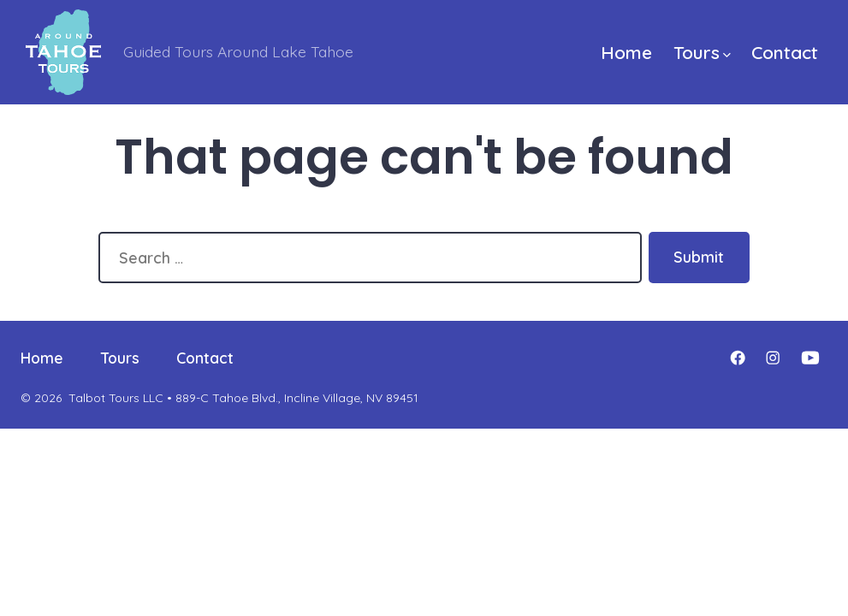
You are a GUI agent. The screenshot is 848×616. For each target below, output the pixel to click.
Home (626, 52)
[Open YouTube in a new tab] (810, 358)
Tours (702, 52)
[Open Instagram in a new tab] (773, 358)
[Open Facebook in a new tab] (738, 358)
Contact (785, 52)
